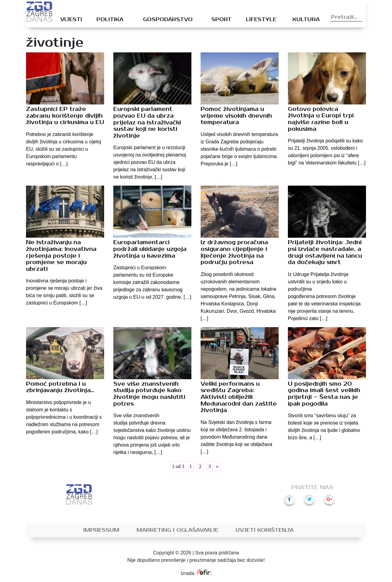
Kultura (306, 20)
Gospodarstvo (168, 20)
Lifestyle (261, 20)
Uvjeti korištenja (265, 530)
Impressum (101, 530)
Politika (110, 20)
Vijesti (71, 20)
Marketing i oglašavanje (177, 530)
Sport (221, 20)
